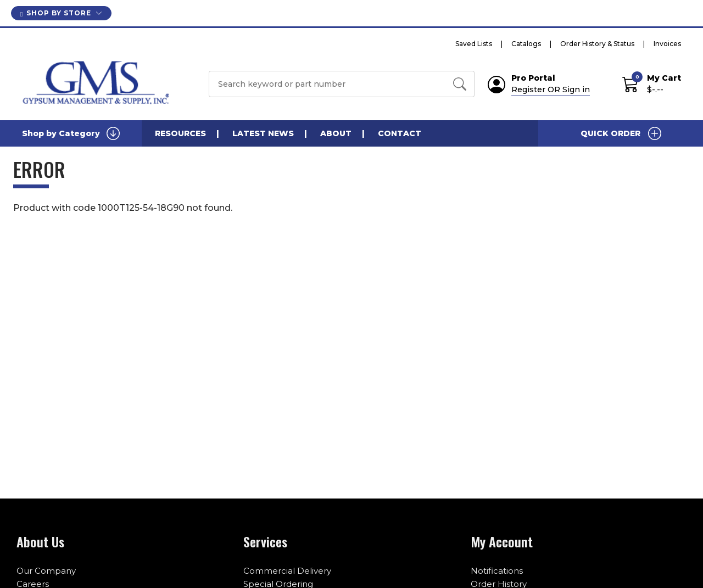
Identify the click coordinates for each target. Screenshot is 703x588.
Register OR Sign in (551, 89)
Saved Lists (474, 44)
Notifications (497, 571)
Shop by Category (71, 133)
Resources (180, 133)
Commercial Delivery (287, 571)
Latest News (263, 133)
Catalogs (526, 44)
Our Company (46, 571)
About (336, 133)
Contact (400, 133)
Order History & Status (597, 44)
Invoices (667, 44)
